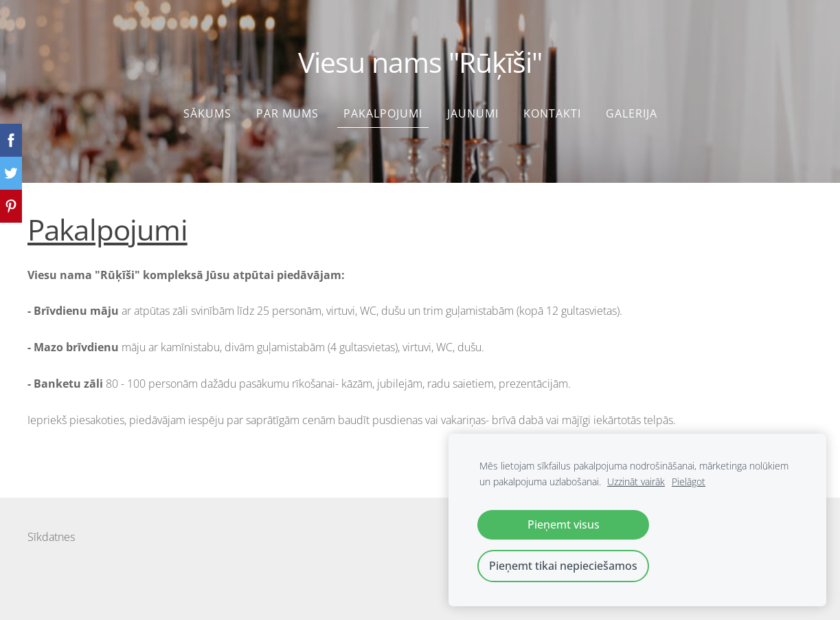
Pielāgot (689, 481)
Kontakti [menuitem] (552, 113)
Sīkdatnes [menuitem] (51, 537)
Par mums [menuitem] (287, 113)
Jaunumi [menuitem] (473, 113)
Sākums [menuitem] (207, 113)
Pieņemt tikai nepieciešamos (563, 566)
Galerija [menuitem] (632, 113)
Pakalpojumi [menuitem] (383, 113)
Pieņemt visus (564, 524)
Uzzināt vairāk (636, 481)
